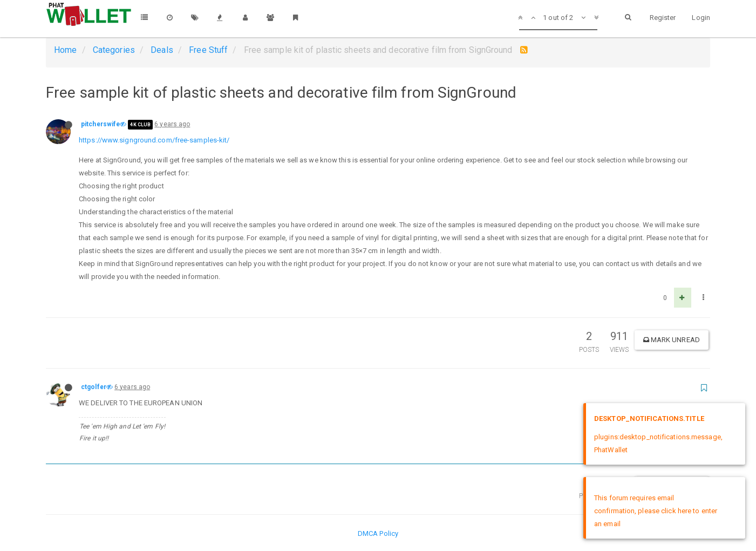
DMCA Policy (378, 533)
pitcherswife (100, 124)
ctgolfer (94, 387)
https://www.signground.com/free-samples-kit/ (154, 140)
